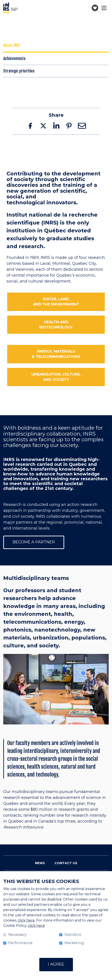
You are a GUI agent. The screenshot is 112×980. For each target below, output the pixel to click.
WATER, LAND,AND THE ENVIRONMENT (56, 302)
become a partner (34, 542)
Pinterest (69, 126)
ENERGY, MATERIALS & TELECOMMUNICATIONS (56, 354)
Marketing (74, 943)
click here (26, 920)
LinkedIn (56, 126)
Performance (20, 943)
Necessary (17, 935)
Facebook (30, 126)
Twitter (43, 126)
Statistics (73, 935)
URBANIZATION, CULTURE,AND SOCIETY (56, 377)
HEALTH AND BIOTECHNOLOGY (56, 325)
